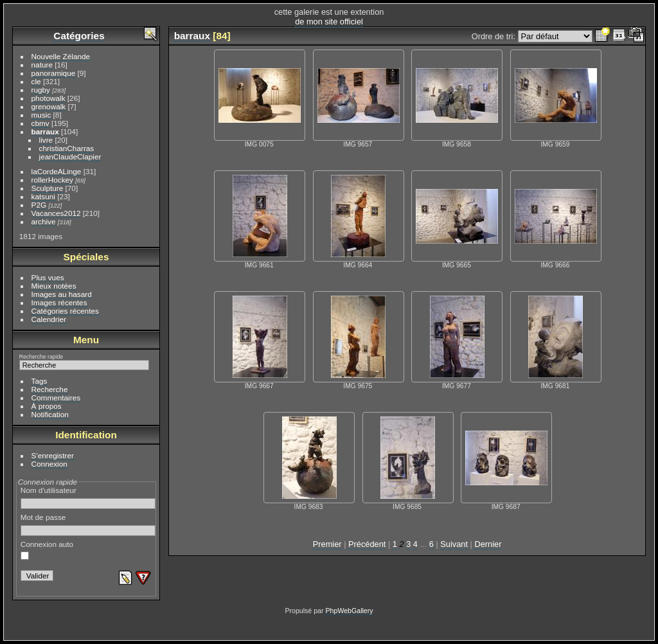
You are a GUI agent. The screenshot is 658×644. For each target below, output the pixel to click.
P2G (39, 205)
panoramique (54, 73)
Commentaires (56, 398)
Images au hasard (62, 294)
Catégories (79, 36)
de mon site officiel (329, 22)
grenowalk (49, 106)
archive (44, 221)
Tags (40, 381)
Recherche (50, 389)
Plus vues (48, 277)
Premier (327, 544)
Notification (50, 414)
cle (36, 81)
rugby (41, 90)
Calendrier (49, 319)
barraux (45, 131)
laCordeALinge (57, 171)
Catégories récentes (65, 311)
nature (42, 65)
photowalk (49, 98)
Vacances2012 (56, 213)
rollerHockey (52, 180)
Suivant (454, 544)
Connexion (49, 464)
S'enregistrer (53, 455)
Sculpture (48, 188)
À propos (47, 406)
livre (46, 140)
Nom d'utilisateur (88, 497)
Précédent (367, 544)
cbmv (40, 123)
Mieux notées (54, 286)
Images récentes (59, 302)
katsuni (43, 196)
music (41, 115)
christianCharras (67, 148)
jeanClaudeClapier (70, 157)
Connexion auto (47, 550)
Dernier (488, 544)
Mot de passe (88, 524)
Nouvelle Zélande (61, 56)
